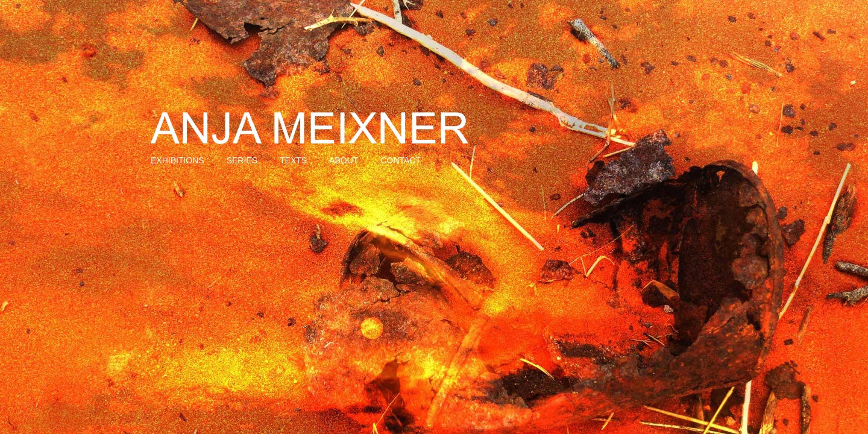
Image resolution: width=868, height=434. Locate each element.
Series (242, 160)
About (344, 160)
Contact (401, 160)
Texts (293, 160)
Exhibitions (178, 160)
